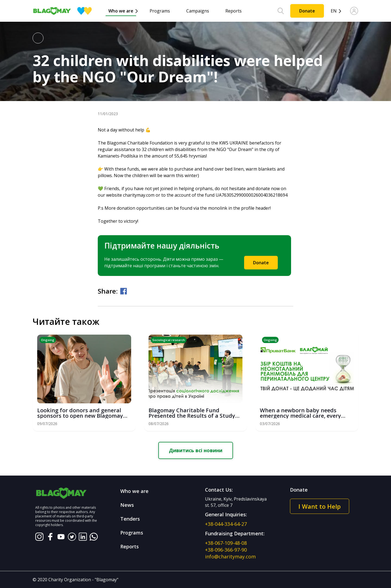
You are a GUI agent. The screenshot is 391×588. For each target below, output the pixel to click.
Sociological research (169, 340)
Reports (234, 11)
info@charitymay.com (230, 556)
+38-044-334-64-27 (226, 524)
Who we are (121, 11)
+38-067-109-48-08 (226, 543)
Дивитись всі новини (196, 450)
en (334, 11)
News (127, 505)
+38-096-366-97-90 (226, 550)
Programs (160, 11)
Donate (307, 11)
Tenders (130, 519)
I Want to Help (320, 506)
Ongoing (48, 340)
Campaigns (198, 11)
